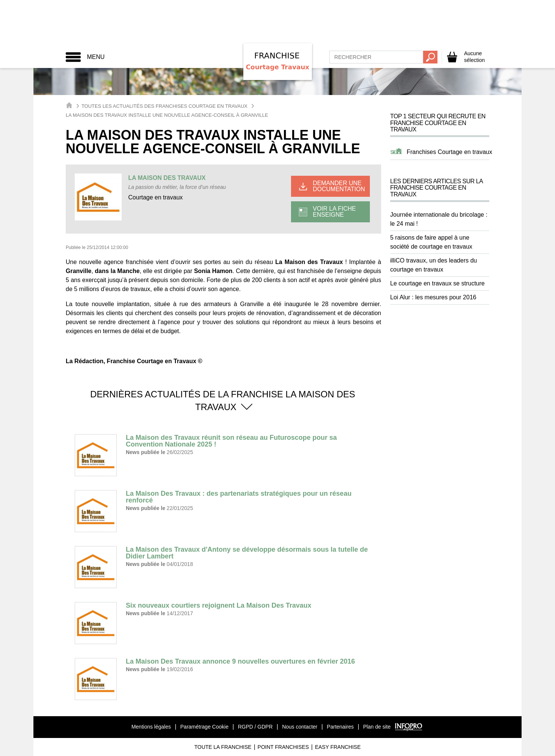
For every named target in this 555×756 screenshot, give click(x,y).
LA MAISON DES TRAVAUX (167, 178)
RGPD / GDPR (255, 727)
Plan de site (377, 727)
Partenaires (340, 727)
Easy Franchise (338, 747)
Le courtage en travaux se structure (437, 283)
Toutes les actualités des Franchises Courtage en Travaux (164, 106)
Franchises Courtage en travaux (449, 152)
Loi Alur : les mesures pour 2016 (433, 297)
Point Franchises (283, 747)
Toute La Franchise (223, 747)
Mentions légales (151, 727)
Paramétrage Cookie (204, 727)
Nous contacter (300, 727)
